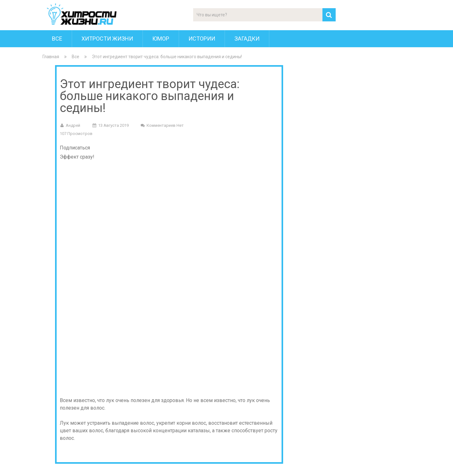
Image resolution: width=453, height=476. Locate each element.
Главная (51, 57)
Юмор (161, 39)
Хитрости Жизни (107, 39)
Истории (202, 39)
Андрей (73, 125)
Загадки (247, 39)
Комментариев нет (165, 125)
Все (57, 39)
